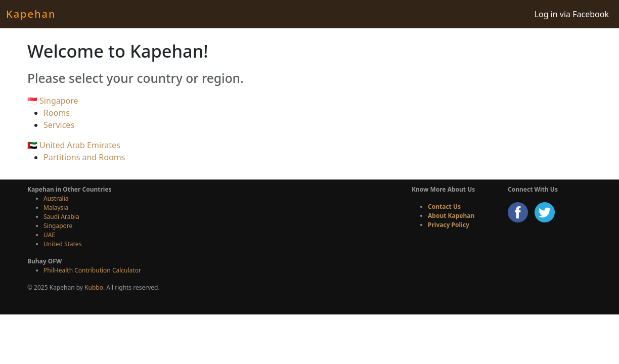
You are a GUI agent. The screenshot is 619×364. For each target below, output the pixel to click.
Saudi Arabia (61, 217)
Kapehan (31, 14)
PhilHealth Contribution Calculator (92, 270)
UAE (49, 235)
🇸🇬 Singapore (53, 101)
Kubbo (94, 287)
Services (59, 125)
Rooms (57, 113)
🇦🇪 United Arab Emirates (74, 145)
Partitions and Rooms (84, 157)
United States (62, 244)
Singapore (58, 226)
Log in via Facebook (572, 14)
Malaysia (56, 208)
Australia (56, 198)
